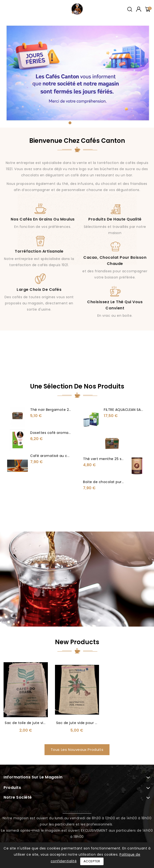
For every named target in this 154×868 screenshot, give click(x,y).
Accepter (92, 861)
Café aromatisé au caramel (56, 456)
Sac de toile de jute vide (26, 668)
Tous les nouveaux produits (77, 694)
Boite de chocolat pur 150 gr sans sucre (118, 483)
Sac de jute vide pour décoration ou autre (94, 668)
